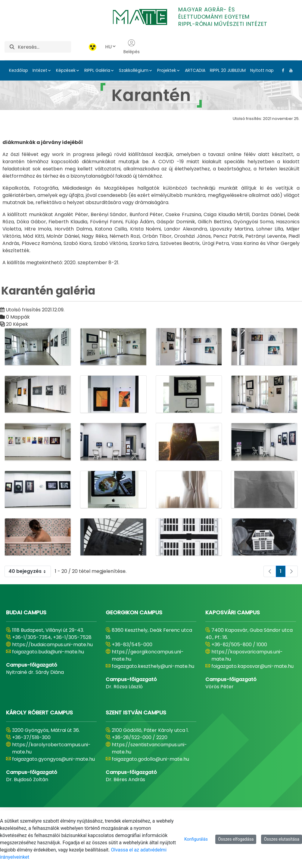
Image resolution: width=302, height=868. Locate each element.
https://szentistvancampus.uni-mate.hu (149, 748)
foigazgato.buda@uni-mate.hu (48, 652)
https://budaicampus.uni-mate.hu (52, 645)
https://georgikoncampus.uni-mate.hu (148, 655)
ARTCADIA (195, 70)
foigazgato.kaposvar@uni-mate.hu (252, 666)
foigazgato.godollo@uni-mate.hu (150, 759)
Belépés (132, 47)
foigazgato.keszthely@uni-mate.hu (153, 666)
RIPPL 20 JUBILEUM (228, 70)
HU (111, 47)
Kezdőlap (19, 70)
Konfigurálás (196, 839)
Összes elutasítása (282, 839)
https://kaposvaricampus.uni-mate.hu (247, 655)
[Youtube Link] (290, 70)
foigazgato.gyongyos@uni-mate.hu (53, 759)
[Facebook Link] (282, 70)
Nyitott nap (262, 70)
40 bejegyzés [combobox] (30, 571)
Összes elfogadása (236, 839)
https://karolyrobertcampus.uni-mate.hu (51, 748)
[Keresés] (44, 47)
